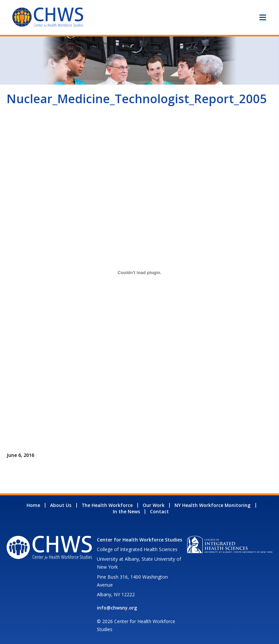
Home (33, 505)
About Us (61, 505)
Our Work (154, 505)
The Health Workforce (107, 505)
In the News (126, 511)
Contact (159, 511)
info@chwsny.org (117, 608)
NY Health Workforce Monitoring (212, 505)
